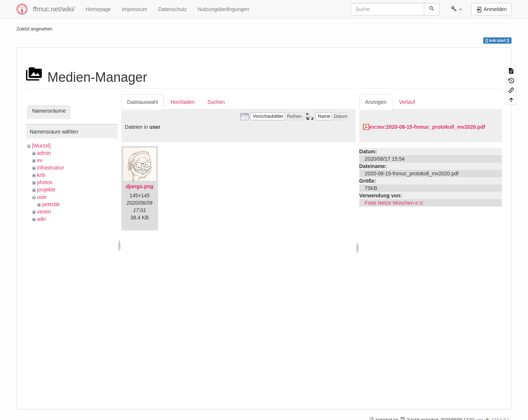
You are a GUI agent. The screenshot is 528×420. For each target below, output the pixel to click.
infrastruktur (51, 168)
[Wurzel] (41, 146)
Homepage (98, 9)
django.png (140, 186)
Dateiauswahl (143, 102)
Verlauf (407, 102)
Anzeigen (376, 102)
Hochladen (183, 102)
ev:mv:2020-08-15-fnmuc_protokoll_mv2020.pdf (428, 127)
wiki (41, 219)
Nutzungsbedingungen (223, 9)
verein (44, 212)
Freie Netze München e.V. (394, 203)
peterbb (51, 204)
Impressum (134, 9)
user (42, 197)
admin (44, 153)
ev (40, 160)
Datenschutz (172, 9)
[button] (456, 9)
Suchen (216, 102)
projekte (46, 190)
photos (45, 182)
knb (41, 175)
